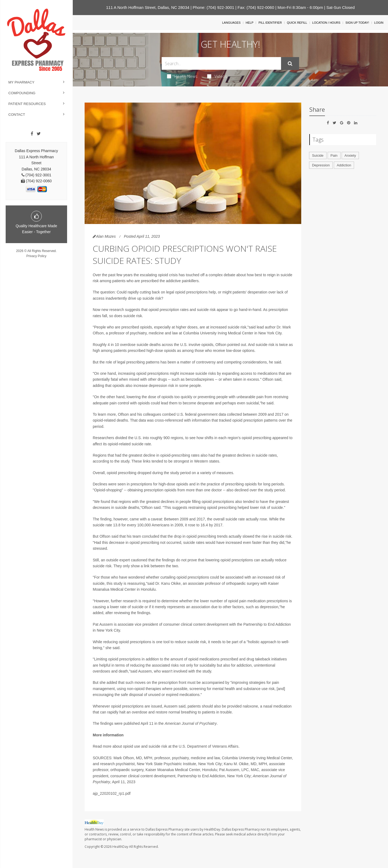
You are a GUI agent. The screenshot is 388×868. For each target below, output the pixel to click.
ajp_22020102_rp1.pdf (112, 793)
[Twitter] (39, 134)
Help (250, 23)
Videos (217, 76)
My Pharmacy (21, 82)
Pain (334, 155)
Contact (17, 115)
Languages (231, 23)
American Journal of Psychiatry (191, 723)
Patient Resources (27, 104)
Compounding (22, 93)
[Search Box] (221, 63)
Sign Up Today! (357, 23)
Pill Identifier (270, 23)
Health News (182, 76)
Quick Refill (297, 23)
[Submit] (290, 64)
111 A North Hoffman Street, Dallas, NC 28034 (148, 7)
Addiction (344, 165)
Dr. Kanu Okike (168, 583)
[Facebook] (32, 134)
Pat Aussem (103, 624)
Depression (321, 165)
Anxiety (350, 155)
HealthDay (120, 847)
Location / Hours (326, 23)
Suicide (318, 155)
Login (379, 23)
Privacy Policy (37, 256)
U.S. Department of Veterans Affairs (209, 746)
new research (113, 310)
